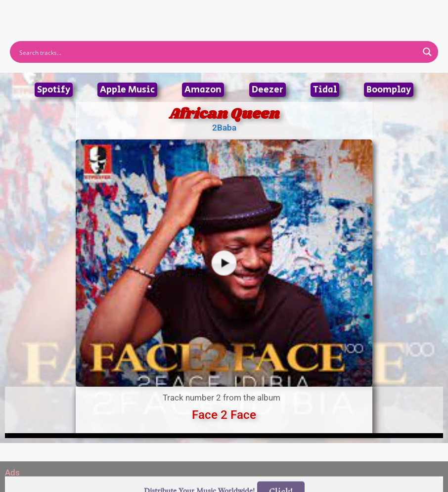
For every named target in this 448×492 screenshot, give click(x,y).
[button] (224, 9)
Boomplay (389, 90)
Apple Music (127, 90)
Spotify (54, 90)
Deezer (268, 90)
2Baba (224, 128)
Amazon (203, 90)
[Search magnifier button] (427, 52)
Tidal (325, 90)
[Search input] (218, 52)
